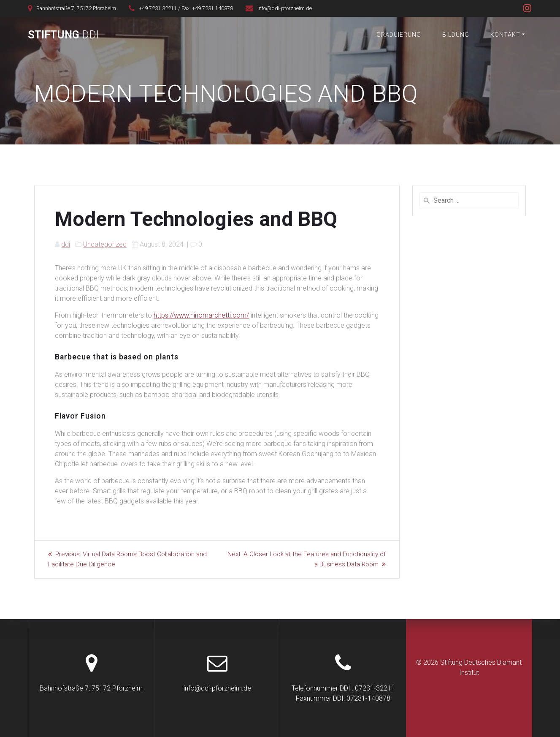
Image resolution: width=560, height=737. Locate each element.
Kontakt (505, 35)
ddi (66, 244)
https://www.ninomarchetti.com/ (201, 315)
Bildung (456, 35)
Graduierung (399, 35)
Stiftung (64, 35)
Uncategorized (105, 244)
